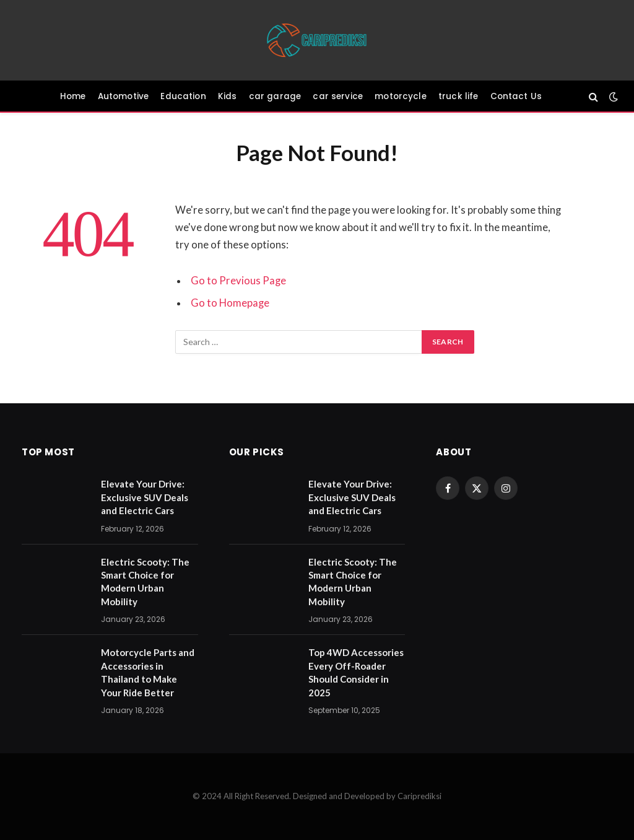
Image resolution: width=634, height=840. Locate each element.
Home (73, 96)
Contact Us (516, 96)
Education (183, 96)
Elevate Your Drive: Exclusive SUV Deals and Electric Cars (145, 497)
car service (338, 96)
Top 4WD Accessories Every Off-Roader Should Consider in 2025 (356, 672)
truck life (458, 96)
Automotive (124, 96)
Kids (228, 96)
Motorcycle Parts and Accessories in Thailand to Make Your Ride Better (148, 672)
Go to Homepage (230, 303)
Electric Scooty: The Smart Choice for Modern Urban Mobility (145, 582)
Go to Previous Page (238, 281)
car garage (275, 96)
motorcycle (401, 96)
